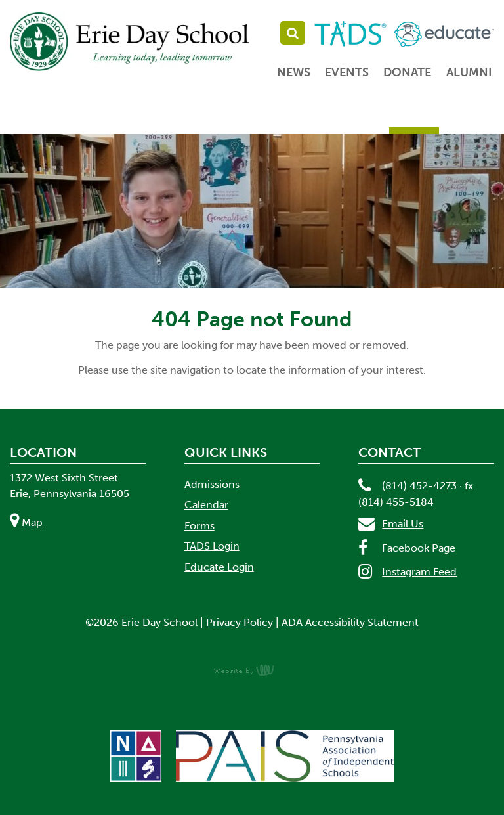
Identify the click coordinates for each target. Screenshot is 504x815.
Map (32, 522)
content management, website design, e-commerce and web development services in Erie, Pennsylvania (252, 670)
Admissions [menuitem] (158, 117)
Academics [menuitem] (243, 117)
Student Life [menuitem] (332, 117)
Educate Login (219, 567)
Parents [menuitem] (414, 117)
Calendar (206, 505)
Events (347, 72)
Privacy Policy (240, 622)
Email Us (403, 524)
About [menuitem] (84, 117)
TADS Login (212, 546)
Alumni (469, 72)
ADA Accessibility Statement (350, 622)
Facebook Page (419, 547)
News (294, 72)
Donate (407, 72)
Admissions (212, 484)
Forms (199, 526)
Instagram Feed (419, 572)
